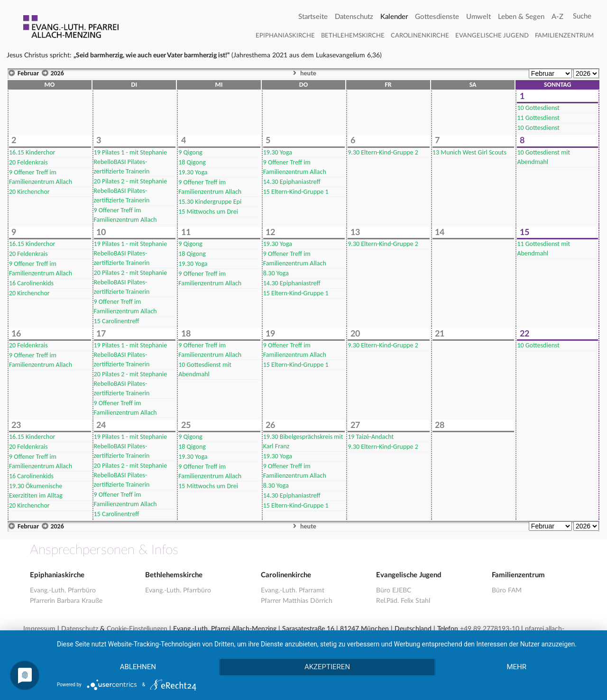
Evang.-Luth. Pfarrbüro (63, 591)
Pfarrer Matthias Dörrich (297, 601)
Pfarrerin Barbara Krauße (66, 601)
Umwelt (478, 17)
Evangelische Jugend (492, 36)
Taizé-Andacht (371, 437)
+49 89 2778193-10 (490, 629)
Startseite (313, 17)
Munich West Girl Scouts (469, 152)
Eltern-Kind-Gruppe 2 (383, 152)
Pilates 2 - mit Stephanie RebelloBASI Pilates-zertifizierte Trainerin (131, 191)
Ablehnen (138, 667)
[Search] (582, 17)
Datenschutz (354, 17)
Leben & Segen (521, 17)
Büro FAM (507, 591)
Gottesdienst (538, 108)
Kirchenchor (29, 192)
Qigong (190, 152)
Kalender (394, 17)
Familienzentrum (564, 36)
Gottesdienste (437, 17)
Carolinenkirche (420, 36)
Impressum (39, 629)
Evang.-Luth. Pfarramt (293, 591)
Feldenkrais (28, 162)
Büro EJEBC (394, 591)
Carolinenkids (31, 283)
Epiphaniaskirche (285, 36)
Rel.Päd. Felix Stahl (403, 601)
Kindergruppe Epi (210, 202)
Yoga (193, 172)
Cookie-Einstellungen (137, 629)
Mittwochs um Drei (208, 212)
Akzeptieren (327, 667)
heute (303, 73)
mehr (517, 667)
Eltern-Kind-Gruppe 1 (296, 192)
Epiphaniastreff (292, 182)
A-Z (557, 17)
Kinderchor (32, 152)
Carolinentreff (117, 321)
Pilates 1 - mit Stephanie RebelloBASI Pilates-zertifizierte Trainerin (131, 162)
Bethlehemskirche (353, 36)
